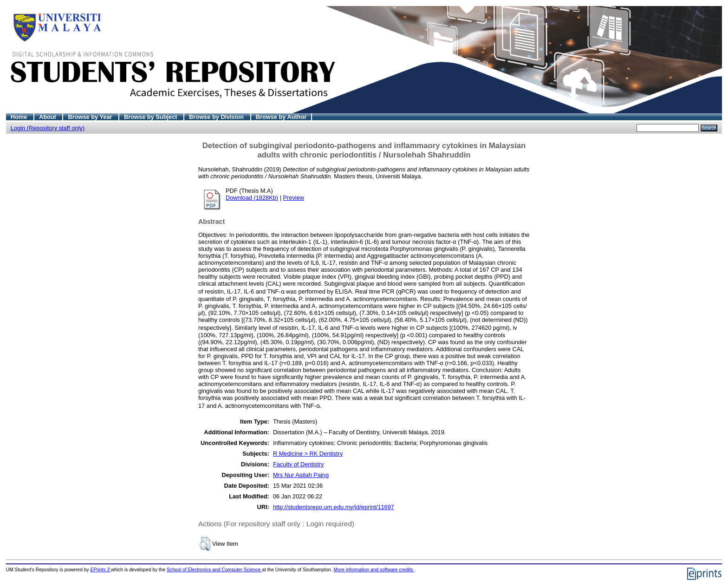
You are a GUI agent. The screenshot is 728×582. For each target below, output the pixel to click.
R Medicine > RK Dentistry (308, 454)
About (49, 117)
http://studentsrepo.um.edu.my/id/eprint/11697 (334, 507)
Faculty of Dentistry (299, 464)
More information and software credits (374, 570)
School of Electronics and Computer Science (214, 570)
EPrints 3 (101, 570)
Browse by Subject (151, 117)
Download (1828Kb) (252, 198)
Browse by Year (91, 117)
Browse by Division (217, 117)
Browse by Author (281, 117)
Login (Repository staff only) (48, 128)
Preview (294, 198)
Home (20, 117)
